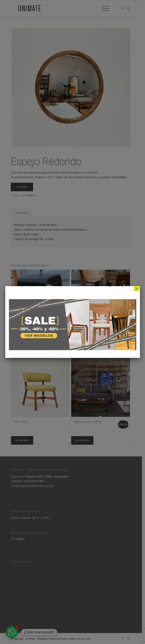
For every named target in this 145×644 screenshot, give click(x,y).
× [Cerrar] (137, 289)
